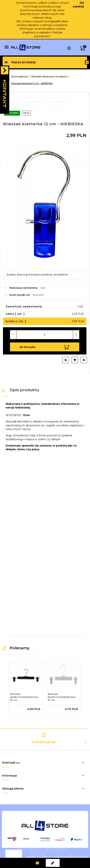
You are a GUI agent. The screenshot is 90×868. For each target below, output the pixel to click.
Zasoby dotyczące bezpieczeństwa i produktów (37, 275)
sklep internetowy (64, 857)
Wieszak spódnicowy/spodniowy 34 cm (24, 697)
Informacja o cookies (38, 857)
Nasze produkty (20, 62)
